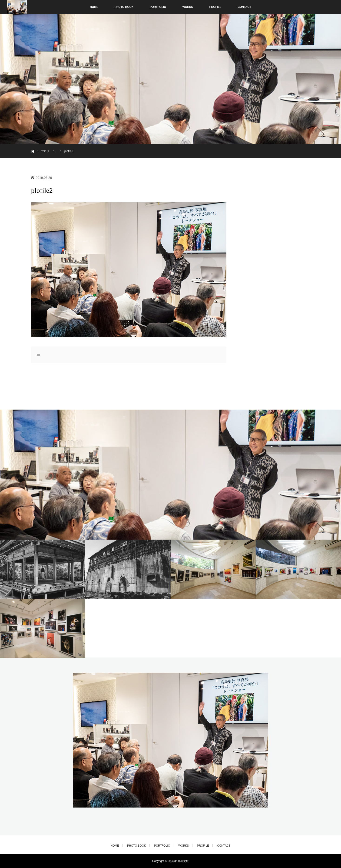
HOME (94, 7)
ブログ (45, 151)
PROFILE (215, 7)
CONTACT (245, 7)
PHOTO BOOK (124, 7)
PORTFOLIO (158, 7)
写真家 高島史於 (179, 861)
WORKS (188, 7)
